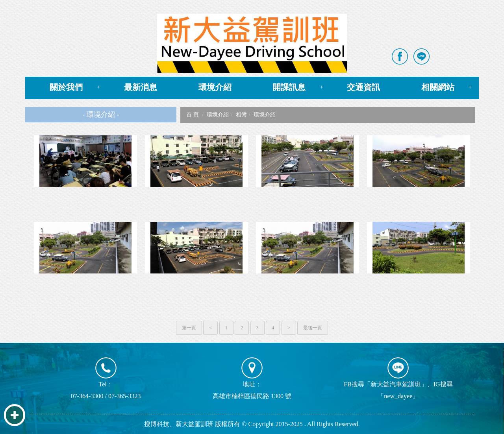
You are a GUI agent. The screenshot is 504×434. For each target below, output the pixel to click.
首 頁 (193, 115)
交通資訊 (363, 87)
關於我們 (66, 87)
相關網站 (438, 87)
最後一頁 (313, 328)
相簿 (241, 115)
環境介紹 (215, 87)
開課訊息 (289, 87)
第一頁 (189, 328)
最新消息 (141, 87)
